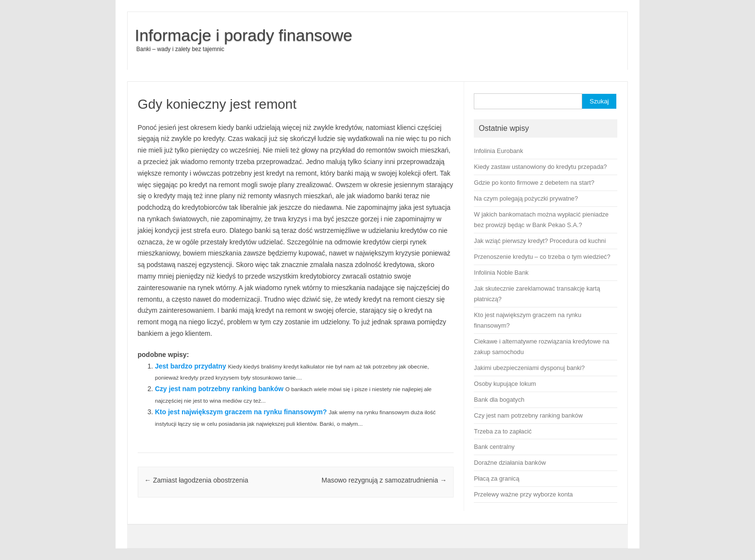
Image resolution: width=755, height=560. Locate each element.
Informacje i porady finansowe (244, 35)
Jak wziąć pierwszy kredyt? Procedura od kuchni (540, 241)
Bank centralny (494, 447)
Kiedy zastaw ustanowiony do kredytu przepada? (540, 167)
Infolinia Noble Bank (501, 273)
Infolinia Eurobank (498, 151)
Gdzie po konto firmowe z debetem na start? (534, 183)
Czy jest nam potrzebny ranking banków (219, 389)
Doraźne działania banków (510, 463)
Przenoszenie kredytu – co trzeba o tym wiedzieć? (542, 257)
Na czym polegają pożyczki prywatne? (526, 198)
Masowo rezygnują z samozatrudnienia (384, 480)
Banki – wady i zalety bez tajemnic (180, 49)
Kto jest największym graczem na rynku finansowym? (241, 412)
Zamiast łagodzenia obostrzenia (196, 480)
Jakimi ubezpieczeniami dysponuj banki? (529, 368)
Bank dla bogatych (499, 400)
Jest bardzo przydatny (191, 366)
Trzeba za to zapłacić (503, 431)
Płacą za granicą (496, 478)
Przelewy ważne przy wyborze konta (523, 494)
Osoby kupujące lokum (505, 384)
